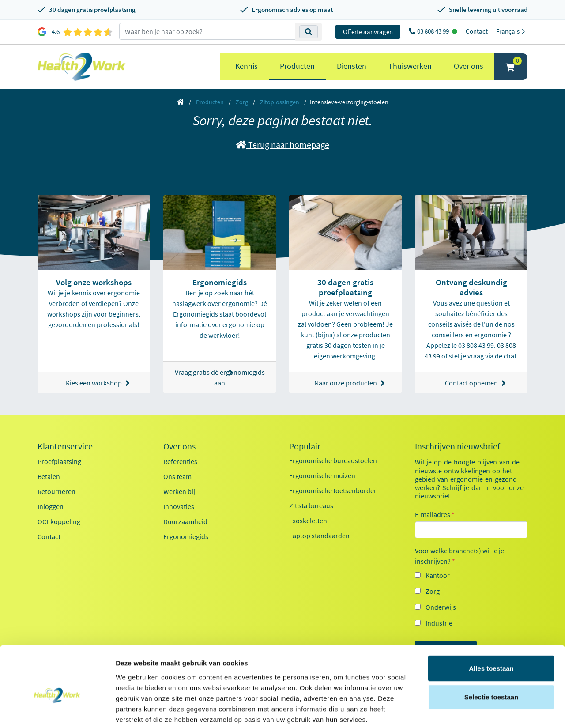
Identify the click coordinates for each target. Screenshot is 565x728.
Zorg (242, 102)
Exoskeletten (308, 521)
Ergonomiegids (186, 536)
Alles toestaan (491, 624)
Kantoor (438, 575)
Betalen (49, 476)
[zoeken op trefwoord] (207, 31)
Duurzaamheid (185, 521)
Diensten (352, 66)
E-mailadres (435, 514)
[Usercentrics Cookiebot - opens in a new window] (57, 711)
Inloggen (51, 506)
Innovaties (179, 506)
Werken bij (179, 491)
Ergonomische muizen (322, 475)
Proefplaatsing (59, 461)
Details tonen (477, 711)
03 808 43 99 (434, 31)
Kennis (247, 66)
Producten (297, 66)
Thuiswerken (410, 66)
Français (512, 31)
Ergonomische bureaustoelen (333, 460)
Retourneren (56, 491)
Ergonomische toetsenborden (333, 490)
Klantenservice (65, 446)
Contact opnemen (475, 383)
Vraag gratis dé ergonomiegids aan (220, 377)
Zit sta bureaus (311, 505)
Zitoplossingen (280, 102)
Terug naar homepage (283, 145)
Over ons (469, 66)
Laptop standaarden (319, 536)
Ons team (177, 476)
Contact (477, 31)
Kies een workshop (98, 383)
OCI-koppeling (59, 521)
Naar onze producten (350, 383)
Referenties (180, 461)
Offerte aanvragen (368, 32)
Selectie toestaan (492, 653)
